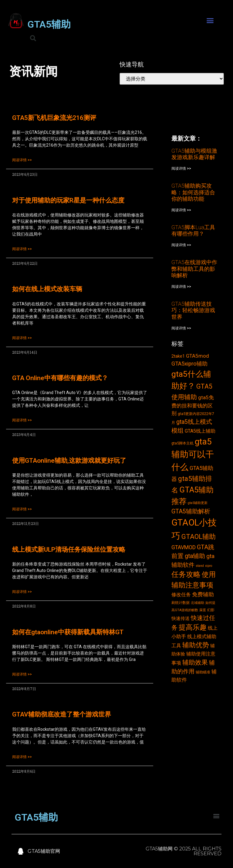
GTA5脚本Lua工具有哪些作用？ (193, 231)
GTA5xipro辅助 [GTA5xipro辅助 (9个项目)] (189, 364)
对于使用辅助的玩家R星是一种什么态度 (68, 200)
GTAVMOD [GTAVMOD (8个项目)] (184, 547)
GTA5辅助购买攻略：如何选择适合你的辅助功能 (193, 192)
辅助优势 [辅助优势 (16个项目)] (196, 645)
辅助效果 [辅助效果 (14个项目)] (195, 662)
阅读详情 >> (22, 160)
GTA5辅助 (49, 24)
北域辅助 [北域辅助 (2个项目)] (198, 603)
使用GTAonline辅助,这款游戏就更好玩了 (69, 461)
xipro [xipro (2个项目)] (209, 566)
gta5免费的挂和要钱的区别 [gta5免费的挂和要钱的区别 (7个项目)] (193, 405)
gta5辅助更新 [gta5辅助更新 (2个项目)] (198, 503)
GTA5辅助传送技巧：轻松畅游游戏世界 (193, 310)
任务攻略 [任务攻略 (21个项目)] (186, 574)
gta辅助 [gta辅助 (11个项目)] (195, 556)
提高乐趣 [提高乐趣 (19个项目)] (193, 627)
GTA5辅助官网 (44, 851)
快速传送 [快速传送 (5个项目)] (181, 618)
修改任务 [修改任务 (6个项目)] (181, 595)
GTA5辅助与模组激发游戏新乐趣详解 (194, 154)
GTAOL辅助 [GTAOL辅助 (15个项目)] (199, 537)
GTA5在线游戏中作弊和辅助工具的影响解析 (194, 269)
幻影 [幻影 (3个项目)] (211, 610)
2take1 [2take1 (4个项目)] (178, 356)
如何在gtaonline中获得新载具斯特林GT (68, 632)
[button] (210, 21)
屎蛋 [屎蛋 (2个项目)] (203, 610)
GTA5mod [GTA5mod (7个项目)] (198, 356)
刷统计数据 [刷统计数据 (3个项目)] (181, 602)
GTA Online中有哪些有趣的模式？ (60, 378)
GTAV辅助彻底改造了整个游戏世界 (62, 714)
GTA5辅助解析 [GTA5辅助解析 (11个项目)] (191, 511)
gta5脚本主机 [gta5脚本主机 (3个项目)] (182, 443)
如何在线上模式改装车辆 (47, 289)
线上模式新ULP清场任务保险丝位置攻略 (69, 550)
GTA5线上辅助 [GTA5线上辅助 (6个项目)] (200, 431)
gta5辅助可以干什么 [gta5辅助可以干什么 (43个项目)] (193, 454)
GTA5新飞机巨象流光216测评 (54, 118)
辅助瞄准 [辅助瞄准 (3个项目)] (203, 672)
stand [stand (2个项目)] (200, 566)
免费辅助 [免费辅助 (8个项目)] (203, 594)
